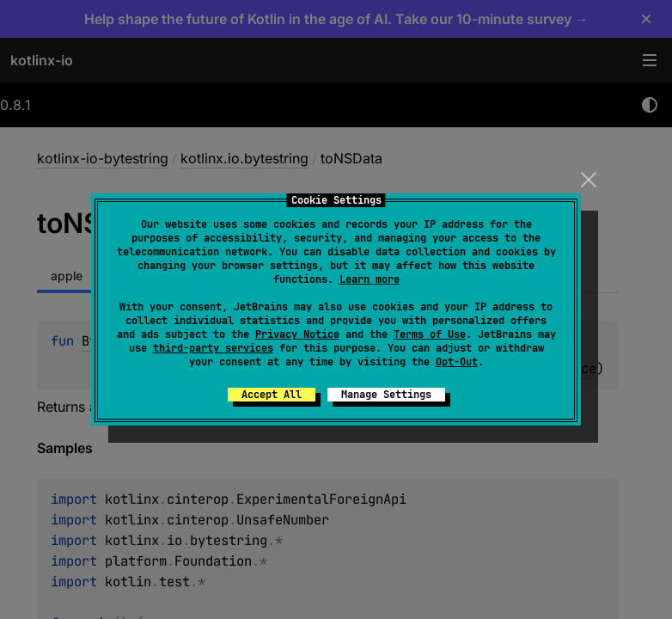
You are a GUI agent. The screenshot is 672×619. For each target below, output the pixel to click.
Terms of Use (430, 334)
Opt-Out (457, 362)
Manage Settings (386, 395)
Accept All (272, 395)
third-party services (213, 348)
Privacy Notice (297, 334)
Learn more (370, 279)
